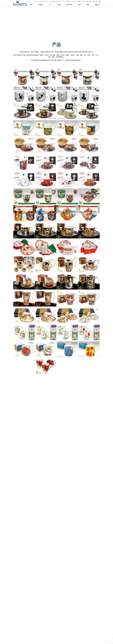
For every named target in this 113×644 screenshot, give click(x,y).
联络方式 (97, 5)
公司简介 (41, 5)
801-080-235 (44, 1)
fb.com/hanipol (66, 1)
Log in (36, 1)
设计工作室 (69, 5)
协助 (59, 5)
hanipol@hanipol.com (55, 1)
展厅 (79, 5)
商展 (88, 5)
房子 (31, 5)
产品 (51, 5)
